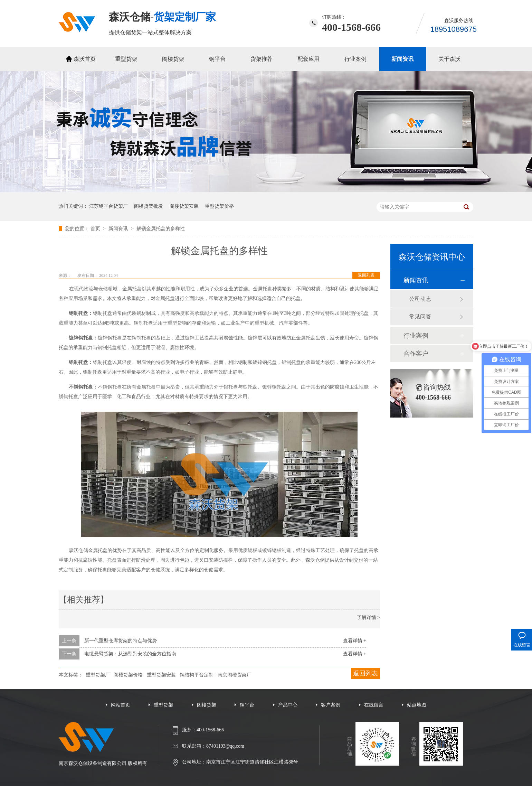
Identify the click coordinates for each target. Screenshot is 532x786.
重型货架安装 (161, 675)
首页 (96, 229)
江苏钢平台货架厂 (108, 206)
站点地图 (417, 705)
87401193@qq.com (225, 746)
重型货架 (126, 59)
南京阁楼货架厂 (235, 675)
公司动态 (420, 299)
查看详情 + (355, 641)
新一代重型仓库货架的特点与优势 (121, 641)
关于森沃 (449, 59)
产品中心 (288, 705)
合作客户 (416, 354)
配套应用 (308, 59)
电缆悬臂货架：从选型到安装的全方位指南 (130, 654)
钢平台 (217, 59)
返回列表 (366, 275)
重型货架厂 (98, 675)
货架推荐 (262, 59)
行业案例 (355, 59)
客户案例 (331, 705)
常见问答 (420, 316)
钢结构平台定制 (197, 675)
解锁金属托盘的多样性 (161, 229)
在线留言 (374, 705)
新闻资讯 (402, 59)
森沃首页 (85, 59)
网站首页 (121, 705)
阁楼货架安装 (184, 206)
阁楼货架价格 (128, 675)
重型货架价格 (219, 206)
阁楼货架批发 (149, 206)
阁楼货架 (173, 59)
